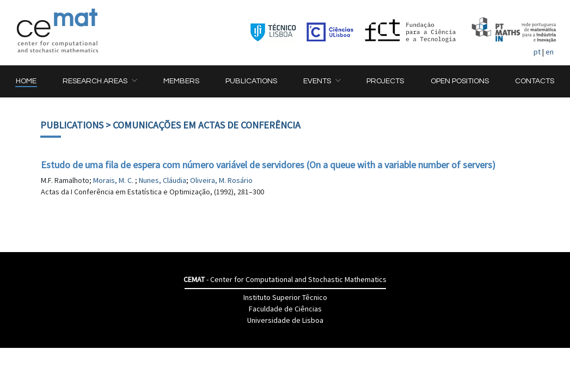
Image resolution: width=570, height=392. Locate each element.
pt (537, 52)
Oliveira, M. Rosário (221, 180)
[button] (100, 81)
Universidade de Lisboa (285, 320)
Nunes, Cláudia (163, 180)
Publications (72, 125)
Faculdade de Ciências (285, 309)
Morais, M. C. (114, 180)
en (550, 52)
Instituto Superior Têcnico (285, 297)
